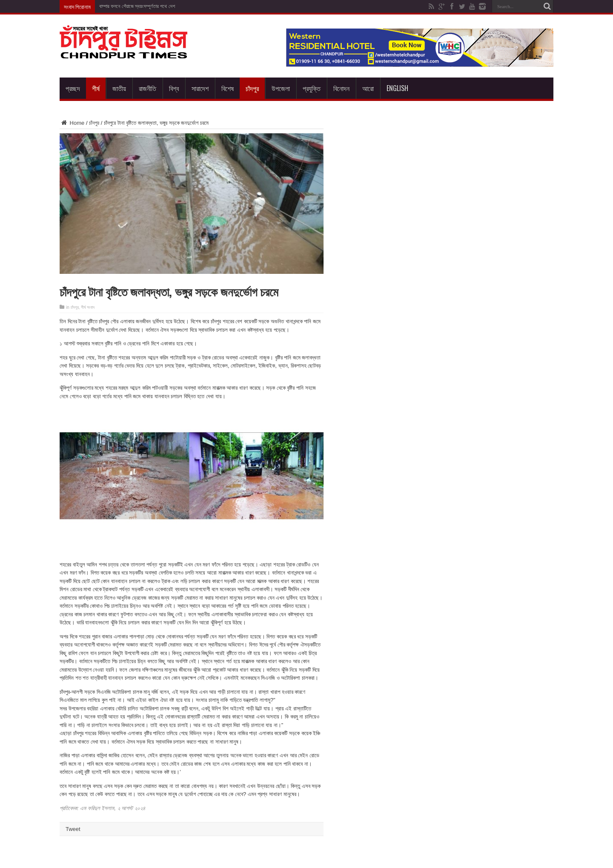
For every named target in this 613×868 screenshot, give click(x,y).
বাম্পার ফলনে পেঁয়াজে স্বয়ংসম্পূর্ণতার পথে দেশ (137, 6)
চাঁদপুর (252, 88)
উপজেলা (281, 88)
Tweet (73, 829)
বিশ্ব (174, 88)
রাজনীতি (148, 88)
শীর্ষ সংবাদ (88, 307)
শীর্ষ (96, 88)
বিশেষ (228, 88)
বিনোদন (341, 88)
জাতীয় (119, 88)
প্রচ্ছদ (73, 88)
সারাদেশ (200, 88)
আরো (368, 88)
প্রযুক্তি (312, 88)
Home (72, 123)
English (397, 88)
